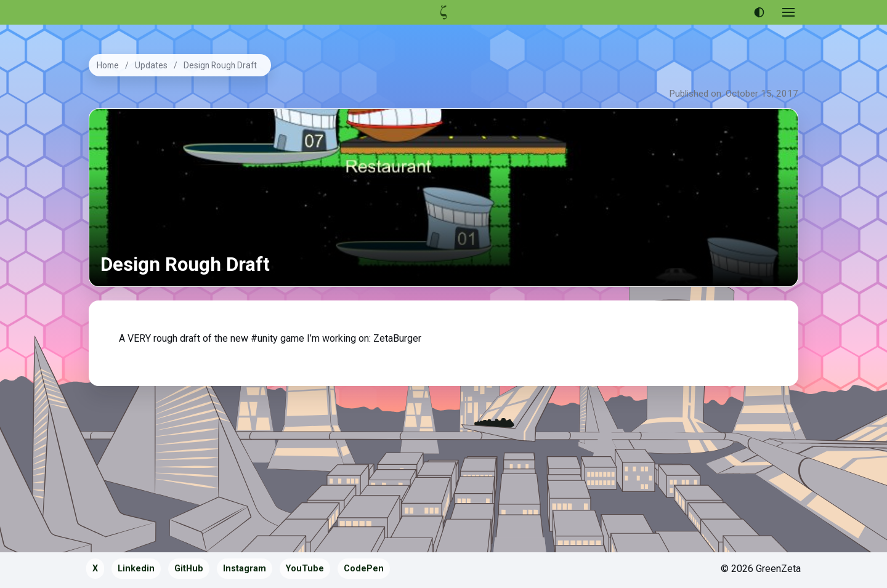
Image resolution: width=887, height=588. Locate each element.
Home (108, 65)
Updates (151, 65)
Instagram (245, 569)
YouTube (305, 569)
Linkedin (136, 569)
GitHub (189, 569)
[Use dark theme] (759, 12)
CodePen (364, 569)
